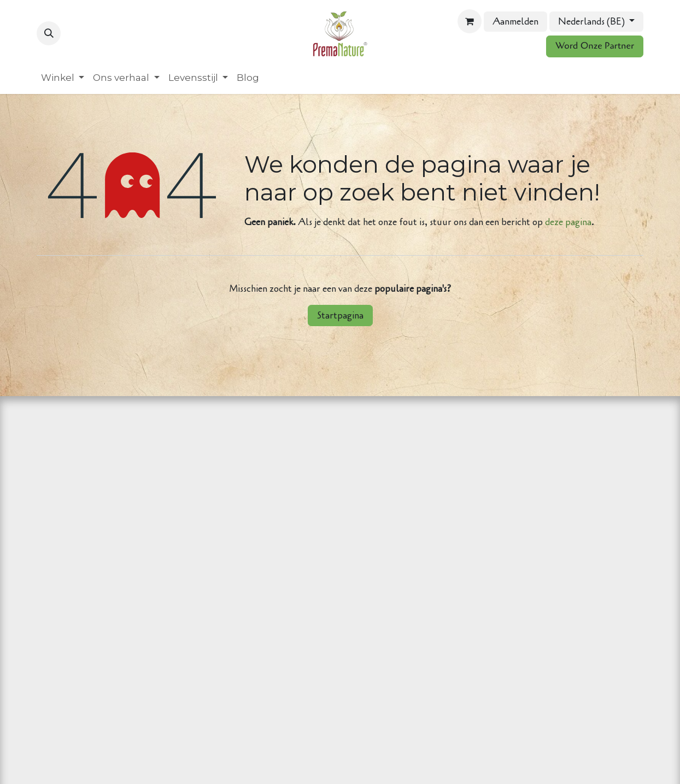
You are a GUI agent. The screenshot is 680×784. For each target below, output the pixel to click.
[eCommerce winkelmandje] (470, 21)
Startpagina (340, 316)
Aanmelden (515, 22)
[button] (49, 33)
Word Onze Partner (595, 46)
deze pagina (568, 222)
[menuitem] (63, 78)
